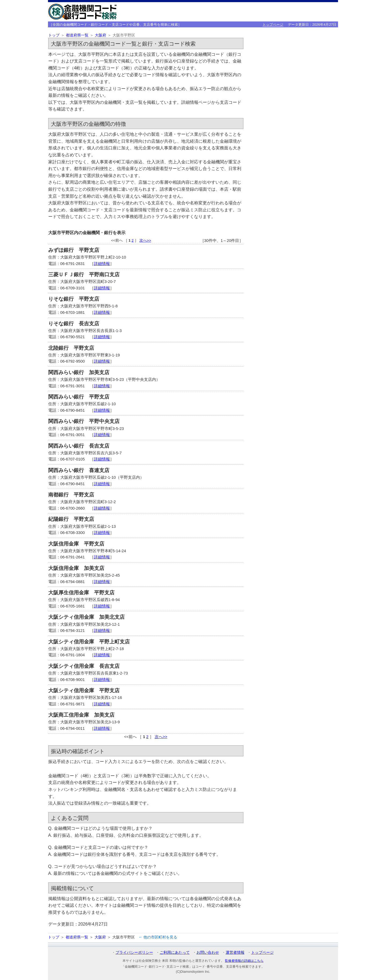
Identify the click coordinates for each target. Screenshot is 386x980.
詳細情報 (102, 264)
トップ (54, 35)
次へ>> (145, 240)
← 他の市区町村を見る (158, 937)
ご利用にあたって (175, 952)
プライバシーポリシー (134, 952)
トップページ (273, 25)
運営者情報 (235, 952)
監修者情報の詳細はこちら (244, 961)
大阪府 (101, 35)
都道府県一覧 (77, 35)
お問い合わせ (208, 952)
